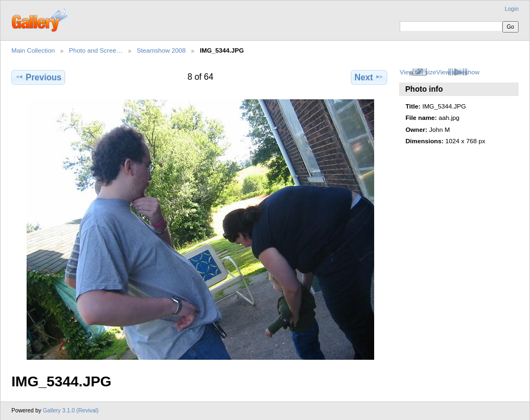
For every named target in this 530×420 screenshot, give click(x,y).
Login (512, 9)
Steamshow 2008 (161, 50)
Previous (38, 77)
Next (369, 77)
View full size (418, 72)
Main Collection (33, 50)
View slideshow (458, 72)
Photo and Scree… (96, 50)
